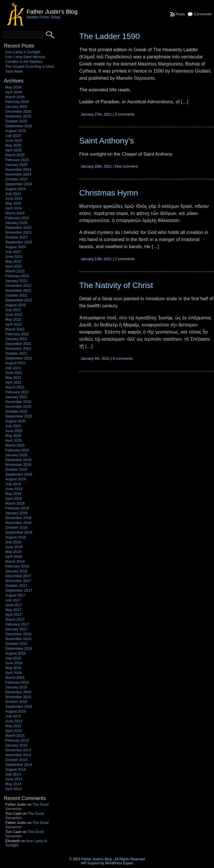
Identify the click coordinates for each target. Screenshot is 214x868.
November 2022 (18, 290)
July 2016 (13, 658)
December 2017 (18, 576)
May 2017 (13, 610)
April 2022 (14, 324)
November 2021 (18, 348)
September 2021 (19, 358)
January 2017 (16, 629)
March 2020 (15, 445)
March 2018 (15, 561)
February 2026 (17, 102)
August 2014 (16, 769)
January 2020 (16, 455)
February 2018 (17, 566)
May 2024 (13, 203)
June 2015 (14, 721)
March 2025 (15, 155)
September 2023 (19, 242)
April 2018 (14, 557)
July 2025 (13, 136)
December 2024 (18, 169)
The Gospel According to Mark (30, 66)
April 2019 (14, 498)
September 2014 (19, 765)
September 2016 (19, 648)
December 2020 (18, 402)
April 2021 (14, 382)
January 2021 (16, 397)
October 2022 (16, 295)
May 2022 (13, 319)
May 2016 (13, 668)
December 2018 (18, 518)
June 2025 (14, 140)
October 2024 (16, 179)
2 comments (125, 259)
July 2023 (13, 252)
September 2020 (19, 416)
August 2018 (16, 537)
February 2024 (17, 218)
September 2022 (19, 300)
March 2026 (15, 97)
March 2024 (15, 213)
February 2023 (17, 276)
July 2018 (13, 542)
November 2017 (18, 581)
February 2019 (17, 508)
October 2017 (16, 586)
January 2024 (16, 223)
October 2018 (16, 527)
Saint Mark (14, 71)
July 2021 (13, 368)
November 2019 (18, 465)
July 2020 (13, 426)
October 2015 (16, 702)
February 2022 (17, 334)
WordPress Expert (119, 863)
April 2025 (14, 150)
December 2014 (18, 750)
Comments (203, 14)
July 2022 (13, 310)
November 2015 (18, 697)
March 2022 (15, 329)
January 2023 (16, 281)
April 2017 (14, 615)
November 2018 (18, 523)
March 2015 (15, 736)
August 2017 (16, 595)
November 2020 (18, 407)
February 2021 (17, 392)
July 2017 (13, 600)
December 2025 (18, 111)
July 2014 (13, 774)
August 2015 (16, 711)
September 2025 (19, 126)
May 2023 (13, 261)
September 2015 (19, 706)
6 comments (123, 358)
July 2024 (13, 194)
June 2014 (14, 779)
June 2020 (14, 431)
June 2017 (14, 605)
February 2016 (17, 682)
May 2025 (13, 145)
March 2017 (15, 619)
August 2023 (16, 247)
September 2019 (19, 474)
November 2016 (18, 639)
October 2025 (16, 121)
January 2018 (16, 571)
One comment (126, 166)
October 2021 (16, 353)
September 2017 (19, 590)
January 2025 (16, 165)
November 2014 (18, 755)
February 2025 (17, 160)
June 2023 (14, 257)
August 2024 (16, 189)
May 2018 (13, 552)
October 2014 (16, 760)
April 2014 (14, 789)
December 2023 (18, 228)
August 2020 (16, 421)
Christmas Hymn (109, 193)
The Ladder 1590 (110, 36)
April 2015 (14, 731)
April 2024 (14, 208)
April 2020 (14, 440)
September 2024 (19, 184)
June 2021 (14, 373)
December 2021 (18, 344)
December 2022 (18, 286)
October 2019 (16, 469)
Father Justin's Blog (52, 12)
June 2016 (14, 663)
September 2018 (19, 532)
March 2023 (15, 271)
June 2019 (14, 489)
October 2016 (16, 644)
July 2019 (13, 484)
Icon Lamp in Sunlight (23, 52)
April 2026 (14, 92)
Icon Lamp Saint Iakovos (25, 57)
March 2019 (15, 503)
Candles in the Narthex (24, 62)
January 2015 (16, 745)
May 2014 (13, 784)
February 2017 (17, 624)
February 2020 (17, 450)
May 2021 (13, 378)
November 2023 (18, 232)
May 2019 (13, 494)
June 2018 (14, 547)
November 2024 (18, 174)
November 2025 (18, 116)
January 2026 (16, 107)
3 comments (125, 114)
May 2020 (13, 436)
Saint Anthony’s (107, 141)
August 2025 (16, 131)
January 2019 (16, 513)
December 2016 (18, 634)
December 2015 (18, 692)
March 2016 (15, 677)
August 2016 (16, 653)
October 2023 (16, 237)
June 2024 (14, 199)
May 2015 (13, 726)
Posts (180, 14)
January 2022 (16, 339)
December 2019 (18, 460)
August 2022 (16, 305)
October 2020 (16, 411)
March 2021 (15, 387)
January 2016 (16, 687)
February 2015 (17, 740)
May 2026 (13, 87)
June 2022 (14, 315)
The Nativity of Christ (116, 285)
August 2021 (16, 363)
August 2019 (16, 479)
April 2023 (14, 266)
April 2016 (14, 673)
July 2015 (13, 716)
